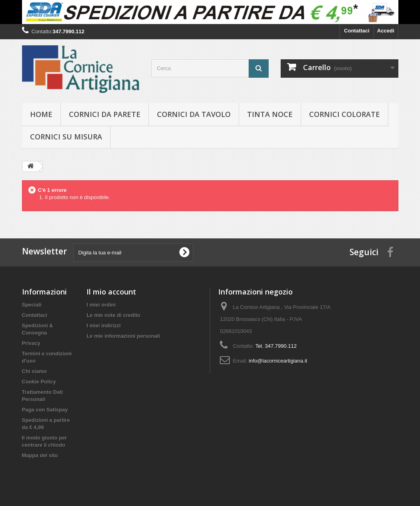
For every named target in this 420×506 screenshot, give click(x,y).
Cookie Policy (39, 382)
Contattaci (357, 31)
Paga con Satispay (45, 410)
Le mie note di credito (113, 315)
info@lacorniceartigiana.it (278, 361)
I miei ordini (101, 305)
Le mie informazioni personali (123, 336)
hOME (41, 114)
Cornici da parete (105, 114)
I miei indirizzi (103, 326)
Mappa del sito (40, 455)
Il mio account (111, 292)
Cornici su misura (66, 137)
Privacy (31, 343)
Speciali (32, 305)
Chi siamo (34, 371)
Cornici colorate (345, 114)
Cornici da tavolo (194, 114)
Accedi (386, 31)
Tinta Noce (270, 114)
